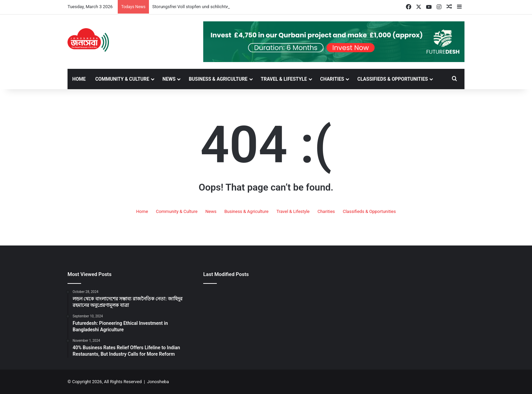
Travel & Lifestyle (284, 79)
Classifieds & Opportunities (393, 79)
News (169, 79)
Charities (332, 79)
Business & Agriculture (218, 79)
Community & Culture (122, 79)
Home (79, 79)
